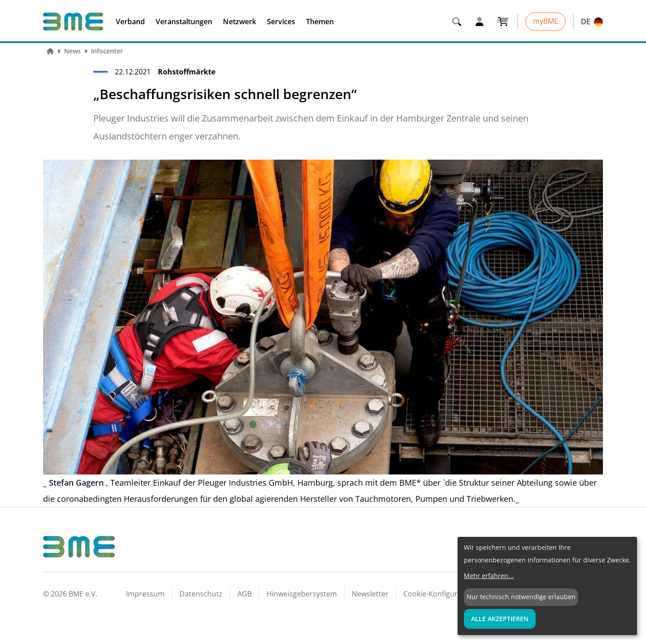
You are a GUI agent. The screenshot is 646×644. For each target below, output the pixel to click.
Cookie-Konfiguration (439, 594)
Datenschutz (201, 594)
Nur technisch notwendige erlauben (521, 597)
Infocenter (107, 51)
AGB (244, 594)
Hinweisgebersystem (302, 594)
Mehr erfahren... (489, 576)
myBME (546, 21)
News (72, 51)
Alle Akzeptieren (500, 619)
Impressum (145, 594)
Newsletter (370, 594)
